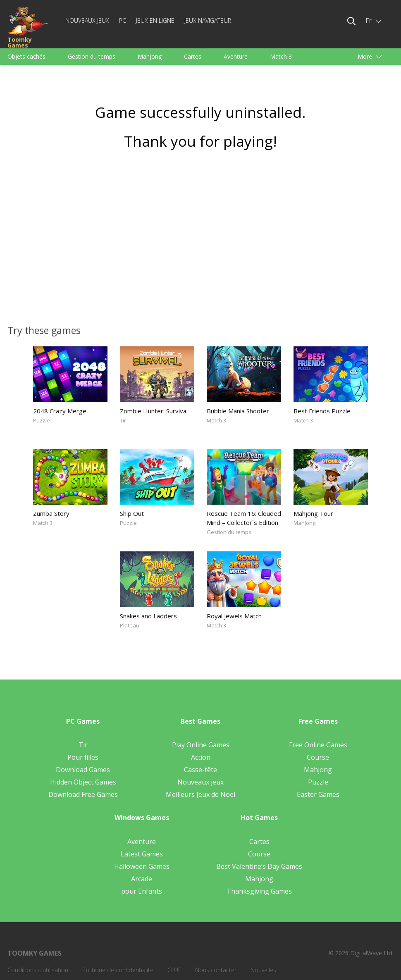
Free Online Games (318, 745)
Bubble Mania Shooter (238, 411)
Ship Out (132, 513)
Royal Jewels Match (234, 616)
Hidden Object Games (83, 782)
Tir (123, 420)
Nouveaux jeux (87, 20)
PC (123, 20)
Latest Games (142, 854)
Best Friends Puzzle (322, 411)
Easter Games (318, 794)
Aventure (236, 56)
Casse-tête (200, 770)
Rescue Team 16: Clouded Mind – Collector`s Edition (244, 518)
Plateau (130, 625)
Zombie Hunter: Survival (154, 411)
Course (318, 757)
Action (201, 757)
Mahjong (150, 56)
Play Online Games (201, 745)
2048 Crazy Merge (60, 411)
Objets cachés (26, 56)
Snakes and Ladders (148, 616)
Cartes (193, 56)
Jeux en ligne (155, 20)
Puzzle (42, 420)
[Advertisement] (200, 234)
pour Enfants (142, 891)
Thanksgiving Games (259, 891)
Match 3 (281, 56)
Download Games (83, 770)
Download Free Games (83, 794)
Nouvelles (263, 970)
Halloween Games (142, 866)
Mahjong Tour (313, 513)
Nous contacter (216, 970)
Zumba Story (51, 513)
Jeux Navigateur (208, 20)
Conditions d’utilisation (38, 970)
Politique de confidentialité (118, 970)
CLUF (174, 970)
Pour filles (83, 757)
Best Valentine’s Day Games (259, 866)
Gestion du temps (92, 56)
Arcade (142, 879)
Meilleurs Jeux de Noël (200, 794)
